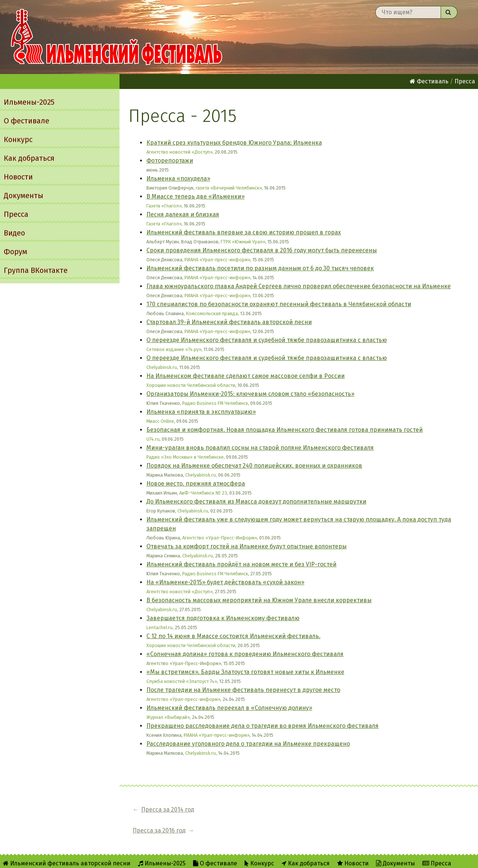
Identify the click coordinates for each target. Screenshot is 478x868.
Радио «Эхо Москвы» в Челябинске (185, 457)
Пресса (16, 214)
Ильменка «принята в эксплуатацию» (201, 412)
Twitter (245, 857)
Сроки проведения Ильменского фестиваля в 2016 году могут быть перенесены (262, 250)
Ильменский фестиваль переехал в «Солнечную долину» (229, 708)
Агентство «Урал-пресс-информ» (183, 699)
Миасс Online (160, 421)
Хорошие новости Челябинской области (191, 385)
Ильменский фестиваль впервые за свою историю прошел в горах (244, 232)
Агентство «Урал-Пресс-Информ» (220, 538)
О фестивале (27, 121)
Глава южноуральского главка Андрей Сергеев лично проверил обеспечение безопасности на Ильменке (299, 286)
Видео (14, 233)
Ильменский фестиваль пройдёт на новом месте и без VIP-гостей (241, 564)
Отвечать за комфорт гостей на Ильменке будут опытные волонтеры (246, 546)
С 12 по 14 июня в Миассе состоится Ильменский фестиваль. (233, 636)
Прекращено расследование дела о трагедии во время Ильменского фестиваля (263, 726)
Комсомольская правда (212, 313)
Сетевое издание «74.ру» (174, 349)
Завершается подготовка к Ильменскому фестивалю (223, 618)
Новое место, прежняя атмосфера (196, 484)
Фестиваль (429, 81)
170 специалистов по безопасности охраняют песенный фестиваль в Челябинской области (279, 304)
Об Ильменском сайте (169, 857)
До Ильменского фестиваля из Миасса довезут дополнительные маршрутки (256, 501)
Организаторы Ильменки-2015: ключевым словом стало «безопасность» (250, 394)
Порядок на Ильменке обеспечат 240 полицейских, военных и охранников (254, 466)
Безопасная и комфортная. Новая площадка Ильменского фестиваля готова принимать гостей (285, 430)
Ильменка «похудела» (178, 178)
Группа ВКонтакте (36, 270)
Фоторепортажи (170, 161)
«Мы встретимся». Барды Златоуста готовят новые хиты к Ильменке (245, 672)
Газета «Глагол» (164, 206)
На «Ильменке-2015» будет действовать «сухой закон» (225, 582)
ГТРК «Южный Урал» (243, 242)
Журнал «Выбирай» (168, 717)
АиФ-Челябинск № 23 (203, 493)
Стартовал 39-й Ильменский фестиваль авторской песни (229, 322)
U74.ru (153, 439)
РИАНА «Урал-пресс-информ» (217, 260)
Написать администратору (308, 857)
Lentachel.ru (159, 627)
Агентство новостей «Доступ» (179, 152)
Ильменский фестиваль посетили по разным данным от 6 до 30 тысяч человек (260, 268)
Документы (24, 196)
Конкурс (18, 139)
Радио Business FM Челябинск (215, 403)
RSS (216, 857)
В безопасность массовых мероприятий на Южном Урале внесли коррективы (259, 600)
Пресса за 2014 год (168, 809)
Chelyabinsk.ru (162, 367)
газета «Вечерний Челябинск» (229, 188)
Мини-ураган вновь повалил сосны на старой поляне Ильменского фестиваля (260, 448)
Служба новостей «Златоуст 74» (182, 681)
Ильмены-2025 (29, 102)
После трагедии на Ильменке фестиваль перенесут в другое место (243, 690)
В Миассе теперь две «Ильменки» (195, 196)
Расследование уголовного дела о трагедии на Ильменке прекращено (248, 744)
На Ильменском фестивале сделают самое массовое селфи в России (246, 376)
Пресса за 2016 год (240, 809)
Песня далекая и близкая (183, 214)
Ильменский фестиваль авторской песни (117, 37)
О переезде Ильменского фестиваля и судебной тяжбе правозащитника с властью (267, 340)
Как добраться (29, 158)
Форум (15, 252)
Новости (18, 177)
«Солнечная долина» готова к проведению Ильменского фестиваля (245, 654)
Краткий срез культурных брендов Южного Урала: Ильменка (234, 143)
